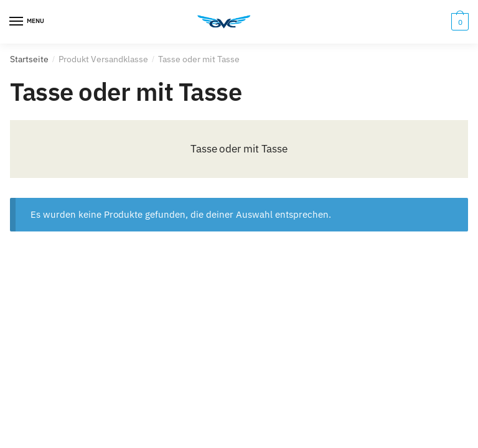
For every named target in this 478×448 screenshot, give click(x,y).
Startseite (29, 59)
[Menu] (28, 22)
